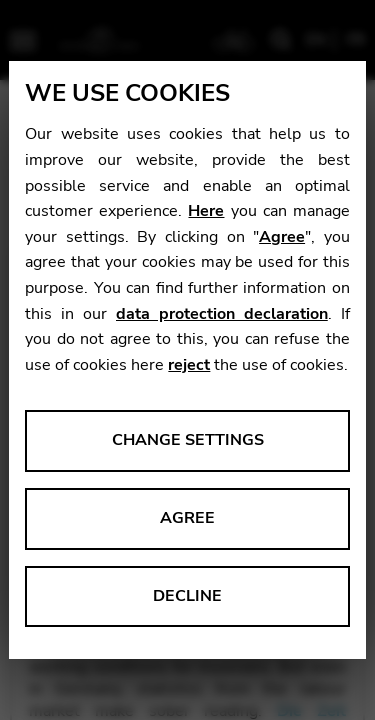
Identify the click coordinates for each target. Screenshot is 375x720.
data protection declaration (222, 314)
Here (206, 211)
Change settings (188, 440)
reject (189, 365)
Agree (282, 237)
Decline (187, 596)
